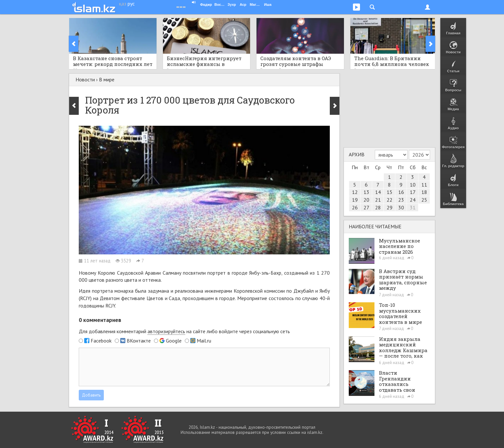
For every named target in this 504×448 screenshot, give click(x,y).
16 (401, 192)
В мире (107, 79)
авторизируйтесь (166, 331)
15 (390, 192)
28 (378, 207)
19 (355, 200)
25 (424, 200)
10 (413, 185)
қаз (123, 4)
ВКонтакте (139, 341)
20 (366, 200)
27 (366, 207)
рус (131, 4)
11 (424, 185)
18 (424, 192)
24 (413, 200)
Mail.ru (204, 341)
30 (401, 207)
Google (174, 341)
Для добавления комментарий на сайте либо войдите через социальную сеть (184, 331)
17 (413, 192)
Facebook (101, 341)
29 (390, 207)
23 (401, 200)
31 (413, 207)
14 (378, 192)
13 (366, 192)
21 (378, 200)
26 (355, 207)
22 (390, 200)
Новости (85, 79)
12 (355, 192)
